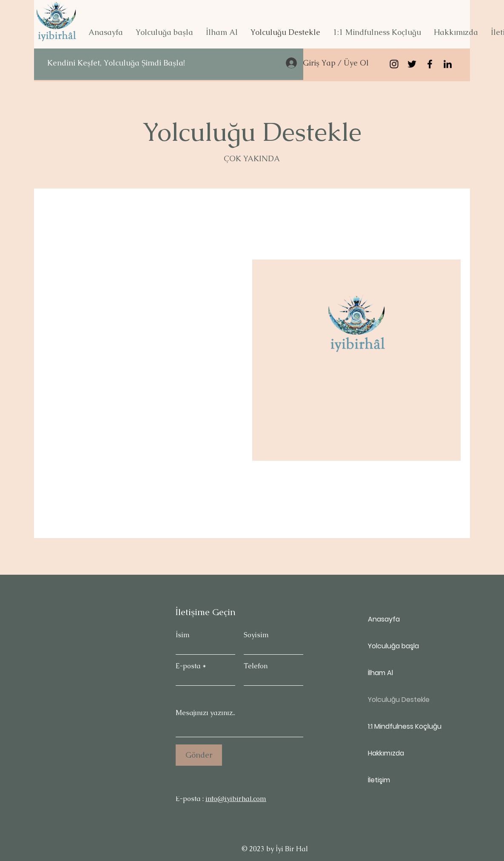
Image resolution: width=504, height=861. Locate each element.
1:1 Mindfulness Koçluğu (398, 726)
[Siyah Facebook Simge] (430, 64)
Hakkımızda (386, 753)
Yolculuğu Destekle (398, 700)
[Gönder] (199, 755)
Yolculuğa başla (393, 646)
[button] (164, 32)
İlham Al (380, 673)
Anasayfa (384, 619)
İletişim (379, 780)
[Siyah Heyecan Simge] (412, 64)
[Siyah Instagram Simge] (394, 64)
